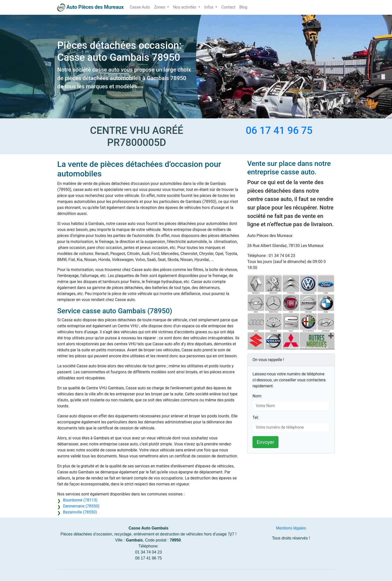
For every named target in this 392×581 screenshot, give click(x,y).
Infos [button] (209, 7)
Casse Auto (140, 7)
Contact (228, 7)
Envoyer (265, 442)
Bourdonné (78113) (80, 500)
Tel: (256, 417)
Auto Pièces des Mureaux (95, 7)
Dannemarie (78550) (81, 506)
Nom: (257, 396)
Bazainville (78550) (80, 512)
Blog (243, 7)
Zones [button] (160, 7)
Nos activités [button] (185, 7)
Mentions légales (291, 528)
